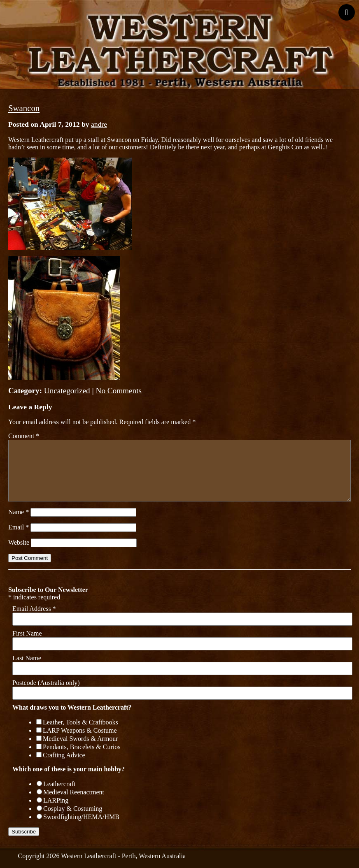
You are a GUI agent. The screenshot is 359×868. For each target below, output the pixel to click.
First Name (27, 633)
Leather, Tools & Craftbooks (80, 722)
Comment (24, 436)
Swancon (24, 108)
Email (19, 527)
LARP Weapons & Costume (80, 730)
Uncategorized (67, 391)
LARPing (56, 800)
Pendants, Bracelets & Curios (82, 747)
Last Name (27, 658)
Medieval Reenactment (74, 792)
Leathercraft (59, 784)
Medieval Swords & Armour (80, 739)
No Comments (119, 391)
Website (19, 542)
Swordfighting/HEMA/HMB (81, 817)
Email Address (34, 609)
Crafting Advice (64, 755)
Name (19, 512)
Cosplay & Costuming (73, 809)
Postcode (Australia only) (46, 683)
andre (99, 124)
